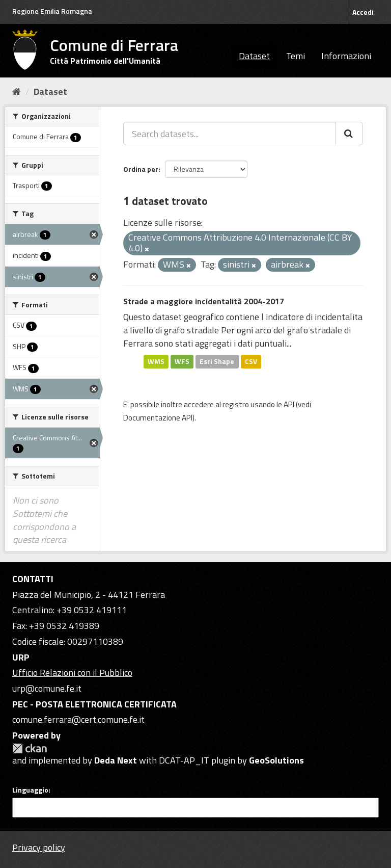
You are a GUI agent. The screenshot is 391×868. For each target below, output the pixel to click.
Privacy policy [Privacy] (39, 847)
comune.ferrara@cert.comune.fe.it (78, 719)
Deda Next (116, 760)
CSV (251, 361)
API (289, 404)
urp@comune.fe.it (47, 688)
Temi (296, 56)
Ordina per (141, 169)
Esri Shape (217, 361)
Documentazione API (158, 418)
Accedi (363, 12)
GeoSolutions (276, 760)
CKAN (30, 748)
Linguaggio (30, 790)
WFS (182, 361)
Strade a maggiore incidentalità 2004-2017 (204, 301)
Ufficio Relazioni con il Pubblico (72, 673)
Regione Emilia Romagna (52, 11)
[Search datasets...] (230, 134)
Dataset (254, 56)
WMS (156, 361)
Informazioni (346, 56)
